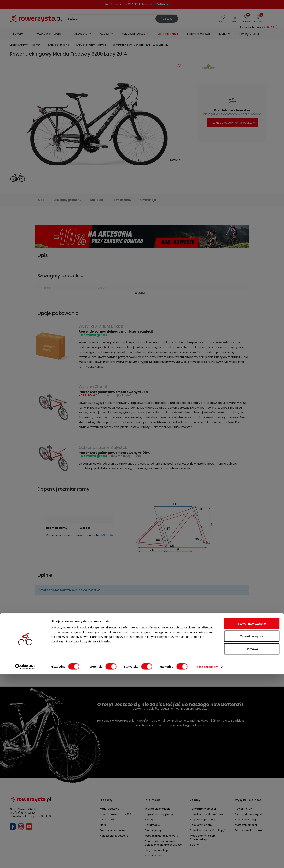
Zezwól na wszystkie (252, 817)
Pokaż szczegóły (206, 860)
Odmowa (252, 843)
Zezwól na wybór (252, 830)
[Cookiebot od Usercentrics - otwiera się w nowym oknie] (25, 860)
